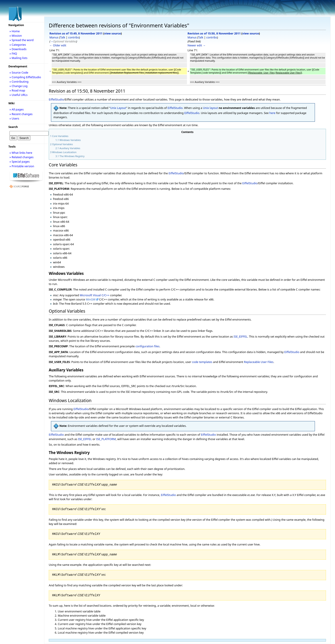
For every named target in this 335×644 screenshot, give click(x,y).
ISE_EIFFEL (241, 336)
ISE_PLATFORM (106, 439)
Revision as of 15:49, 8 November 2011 (76, 33)
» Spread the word (22, 40)
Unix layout (210, 108)
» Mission (16, 36)
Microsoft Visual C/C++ (94, 295)
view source (112, 33)
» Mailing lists (18, 58)
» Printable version (22, 166)
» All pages (17, 109)
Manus (54, 37)
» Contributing (19, 82)
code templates (202, 362)
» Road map (17, 90)
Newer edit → (197, 45)
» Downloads (18, 49)
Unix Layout (118, 108)
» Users (14, 118)
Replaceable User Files (259, 362)
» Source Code (19, 72)
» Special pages (20, 161)
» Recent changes (21, 114)
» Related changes (22, 157)
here (272, 113)
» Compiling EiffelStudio (25, 77)
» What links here (21, 153)
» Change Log (19, 86)
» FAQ (13, 53)
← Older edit (58, 45)
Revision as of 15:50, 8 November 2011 (214, 33)
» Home (15, 31)
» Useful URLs (19, 95)
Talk (63, 37)
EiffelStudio (56, 99)
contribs (74, 37)
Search (13, 127)
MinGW (91, 299)
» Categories (18, 45)
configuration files (148, 346)
